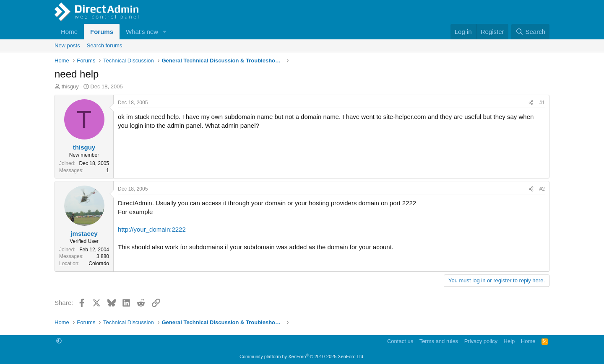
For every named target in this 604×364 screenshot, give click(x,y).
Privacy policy (481, 341)
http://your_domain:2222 (152, 229)
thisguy (70, 86)
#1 (542, 103)
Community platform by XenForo (302, 356)
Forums (102, 32)
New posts (67, 45)
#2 (542, 189)
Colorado (99, 263)
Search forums (105, 45)
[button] (165, 32)
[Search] (530, 32)
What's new (142, 32)
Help (509, 341)
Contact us (400, 341)
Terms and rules (439, 341)
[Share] (531, 103)
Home (69, 32)
